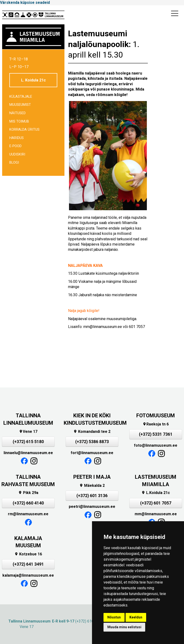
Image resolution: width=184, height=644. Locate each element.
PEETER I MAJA (92, 477)
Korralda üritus (24, 130)
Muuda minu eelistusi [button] (124, 627)
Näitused (17, 113)
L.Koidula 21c (156, 493)
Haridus (17, 138)
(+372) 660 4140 (28, 503)
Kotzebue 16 (28, 554)
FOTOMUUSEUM (156, 416)
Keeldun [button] (136, 617)
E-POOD (15, 146)
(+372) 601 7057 (156, 503)
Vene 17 (28, 432)
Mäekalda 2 (92, 486)
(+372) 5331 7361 (156, 434)
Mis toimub (19, 121)
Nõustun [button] (114, 617)
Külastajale (21, 97)
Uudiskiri (17, 154)
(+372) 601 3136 (92, 496)
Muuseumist (20, 105)
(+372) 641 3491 (28, 564)
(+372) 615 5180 (28, 442)
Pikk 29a (28, 493)
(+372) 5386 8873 (92, 442)
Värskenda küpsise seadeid (25, 3)
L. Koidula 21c (33, 80)
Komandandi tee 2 (92, 432)
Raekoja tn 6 (156, 424)
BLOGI (14, 163)
